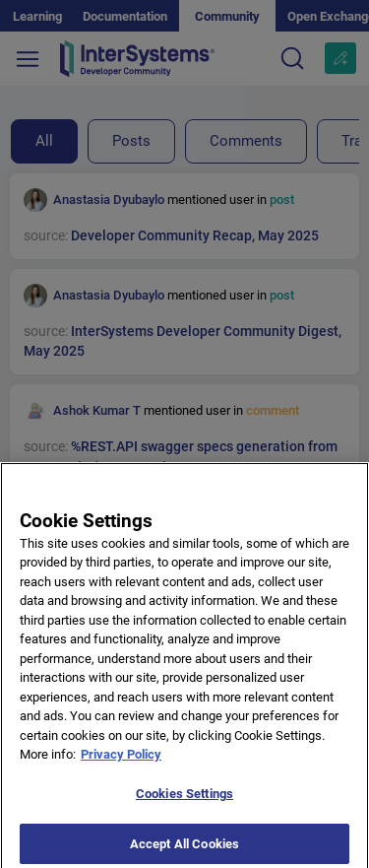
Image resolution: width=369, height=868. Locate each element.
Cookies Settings (184, 801)
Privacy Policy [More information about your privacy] (121, 761)
